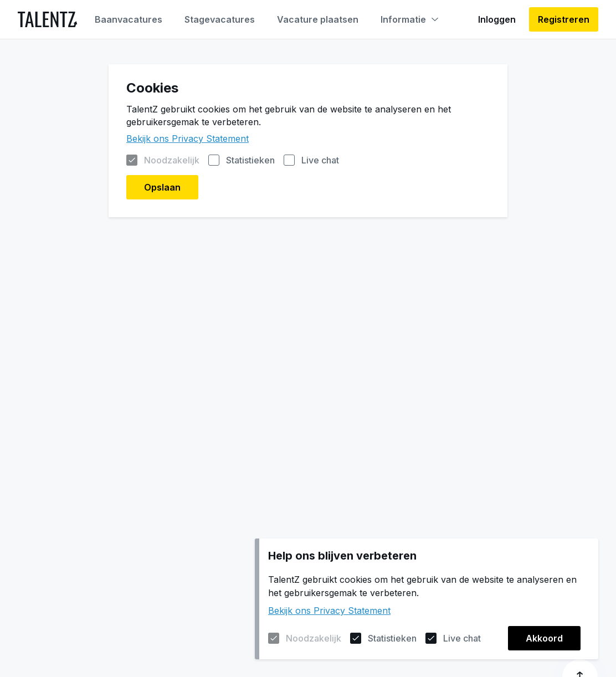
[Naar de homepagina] (47, 19)
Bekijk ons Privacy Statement (329, 611)
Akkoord (544, 638)
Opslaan (162, 187)
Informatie (409, 19)
